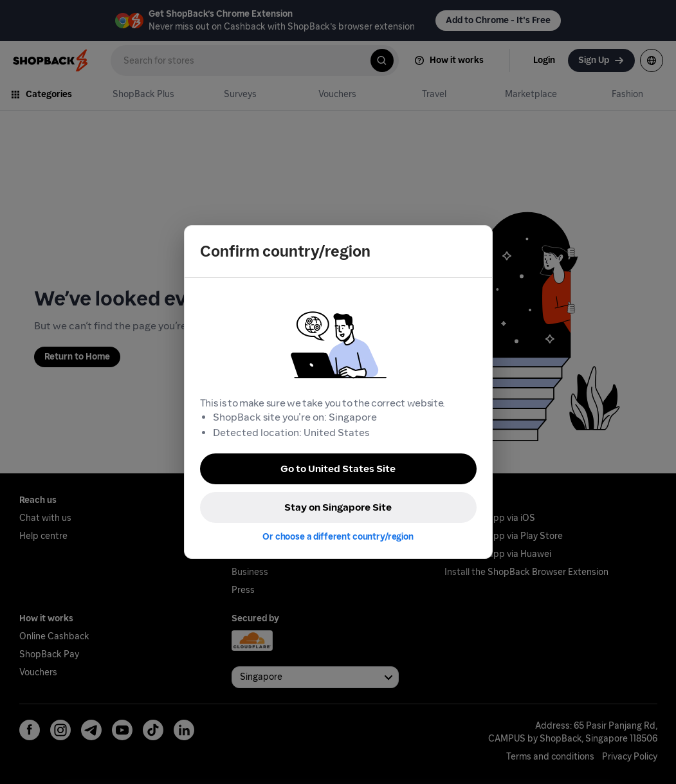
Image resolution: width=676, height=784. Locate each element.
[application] (643, 751)
